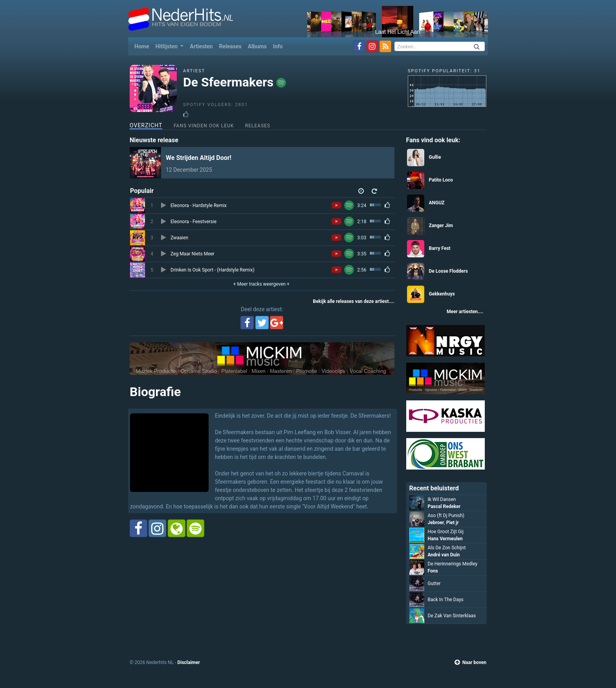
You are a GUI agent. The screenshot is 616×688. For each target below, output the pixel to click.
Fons (433, 571)
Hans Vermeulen (445, 539)
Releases (230, 46)
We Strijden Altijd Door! (199, 158)
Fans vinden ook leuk (204, 126)
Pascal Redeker (444, 506)
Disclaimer (188, 662)
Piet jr (453, 523)
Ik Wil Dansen (442, 499)
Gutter (434, 583)
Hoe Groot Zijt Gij (446, 532)
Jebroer (436, 523)
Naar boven (470, 662)
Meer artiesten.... (465, 312)
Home (143, 46)
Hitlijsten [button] (167, 46)
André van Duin (444, 555)
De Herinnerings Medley (453, 564)
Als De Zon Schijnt (447, 548)
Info (278, 46)
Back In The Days (446, 600)
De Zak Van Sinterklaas (452, 616)
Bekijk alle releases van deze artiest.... (354, 301)
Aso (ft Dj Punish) (446, 516)
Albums (257, 46)
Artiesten (201, 46)
